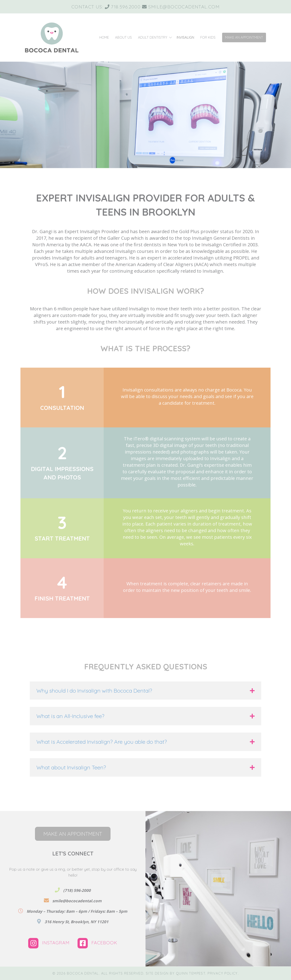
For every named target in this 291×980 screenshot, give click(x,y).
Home (104, 37)
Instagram (50, 943)
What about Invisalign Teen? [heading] (71, 767)
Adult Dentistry (153, 37)
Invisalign (185, 37)
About (123, 37)
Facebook (98, 943)
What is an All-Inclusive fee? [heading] (70, 716)
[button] (170, 37)
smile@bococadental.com (184, 7)
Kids (208, 37)
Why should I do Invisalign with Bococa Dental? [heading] (94, 691)
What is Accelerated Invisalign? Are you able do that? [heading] (102, 742)
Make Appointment (244, 37)
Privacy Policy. (223, 973)
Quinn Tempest (191, 973)
